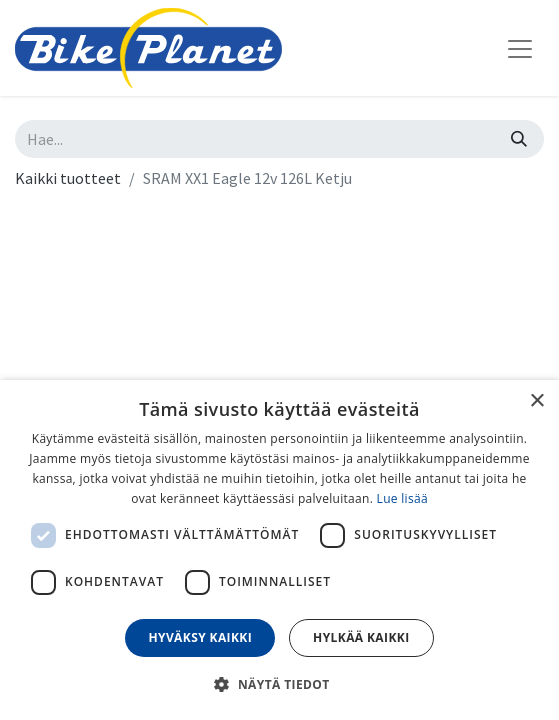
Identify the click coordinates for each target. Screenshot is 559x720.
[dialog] (279, 550)
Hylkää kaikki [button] (361, 637)
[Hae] (519, 139)
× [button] (536, 401)
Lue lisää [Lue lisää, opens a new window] (402, 498)
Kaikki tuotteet (68, 178)
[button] (279, 684)
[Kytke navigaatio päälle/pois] (520, 48)
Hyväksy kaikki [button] (200, 637)
